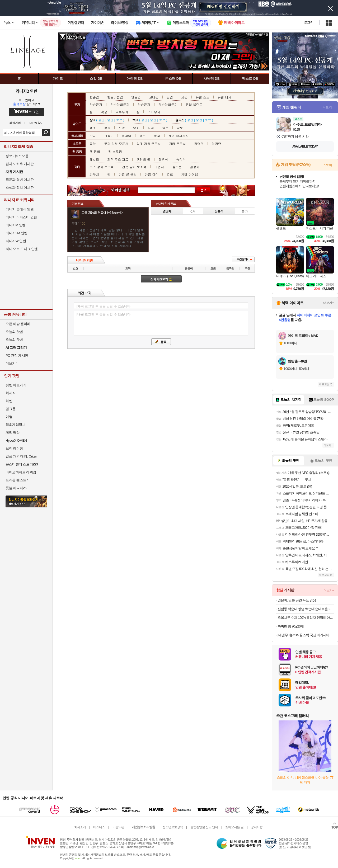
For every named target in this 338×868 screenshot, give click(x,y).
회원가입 (15, 123)
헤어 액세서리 (179, 136)
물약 (93, 143)
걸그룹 (11, 409)
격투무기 (122, 112)
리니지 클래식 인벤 (20, 209)
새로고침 (324, 384)
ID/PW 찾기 (36, 123)
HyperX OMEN (16, 440)
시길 (151, 128)
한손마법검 (115, 97)
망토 (180, 128)
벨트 (143, 136)
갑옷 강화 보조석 (134, 167)
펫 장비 (95, 151)
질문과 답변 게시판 (20, 180)
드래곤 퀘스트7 (17, 480)
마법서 (159, 167)
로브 (119, 120)
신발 (122, 128)
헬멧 (93, 128)
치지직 (11, 393)
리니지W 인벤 (16, 241)
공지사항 (257, 827)
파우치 (94, 174)
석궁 (104, 112)
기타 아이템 (190, 174)
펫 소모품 (115, 151)
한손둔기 (96, 104)
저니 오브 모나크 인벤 (22, 249)
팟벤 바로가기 (16, 385)
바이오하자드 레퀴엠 (21, 472)
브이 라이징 (14, 448)
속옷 (165, 128)
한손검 (94, 97)
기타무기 (154, 112)
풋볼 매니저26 (16, 488)
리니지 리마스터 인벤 (21, 217)
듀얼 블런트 (194, 104)
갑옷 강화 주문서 (149, 143)
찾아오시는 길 (234, 827)
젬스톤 (177, 167)
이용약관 (118, 827)
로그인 (309, 23)
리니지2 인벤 (26, 91)
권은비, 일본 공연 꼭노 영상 (297, 600)
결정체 (195, 167)
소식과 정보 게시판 (20, 188)
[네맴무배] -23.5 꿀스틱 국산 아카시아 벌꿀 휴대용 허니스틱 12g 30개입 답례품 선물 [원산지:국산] (306, 635)
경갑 (101, 120)
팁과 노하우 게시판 (20, 164)
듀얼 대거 (224, 97)
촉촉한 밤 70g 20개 (291, 626)
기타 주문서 (177, 143)
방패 (136, 128)
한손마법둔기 (120, 104)
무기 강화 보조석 (102, 167)
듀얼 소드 (203, 97)
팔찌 (157, 136)
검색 (46, 133)
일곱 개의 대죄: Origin (21, 456)
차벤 (9, 401)
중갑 (110, 120)
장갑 (107, 128)
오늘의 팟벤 (14, 340)
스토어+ (328, 165)
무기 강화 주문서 (116, 143)
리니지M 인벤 (16, 225)
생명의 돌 (143, 159)
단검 (170, 97)
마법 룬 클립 (128, 174)
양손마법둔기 (168, 104)
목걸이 (126, 136)
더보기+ (328, 107)
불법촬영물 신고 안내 (204, 827)
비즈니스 (99, 827)
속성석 (181, 159)
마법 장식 (152, 174)
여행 (9, 417)
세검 (184, 97)
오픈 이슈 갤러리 (18, 324)
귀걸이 (109, 136)
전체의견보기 (161, 279)
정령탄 (199, 143)
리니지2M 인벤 (17, 233)
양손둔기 (144, 104)
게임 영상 (13, 433)
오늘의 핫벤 (14, 332)
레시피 (94, 159)
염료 (170, 174)
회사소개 (80, 827)
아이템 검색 (125, 190)
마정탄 (217, 143)
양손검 (136, 97)
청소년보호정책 (173, 827)
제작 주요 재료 (118, 159)
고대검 (154, 97)
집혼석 (163, 159)
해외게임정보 (15, 425)
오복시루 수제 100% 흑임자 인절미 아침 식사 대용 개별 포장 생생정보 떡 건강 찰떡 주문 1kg (306, 618)
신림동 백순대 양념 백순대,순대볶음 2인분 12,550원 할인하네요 (306, 609)
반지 (93, 136)
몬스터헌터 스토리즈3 (22, 464)
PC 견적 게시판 (17, 355)
